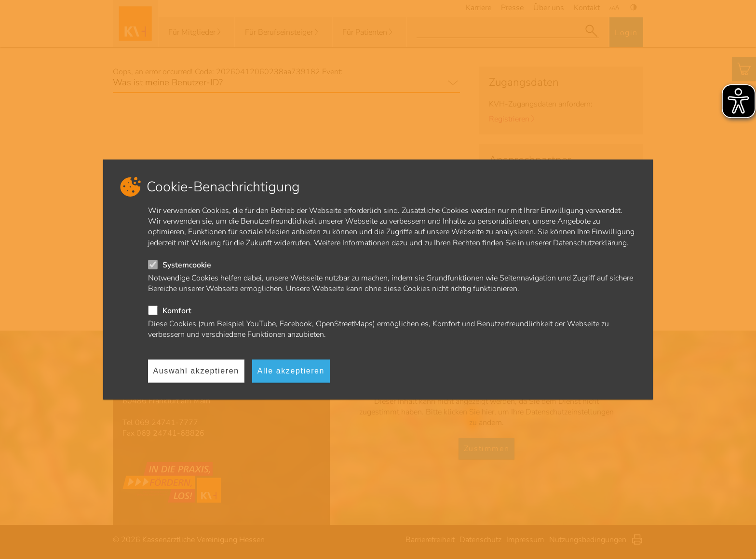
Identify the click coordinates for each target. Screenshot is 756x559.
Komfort (177, 311)
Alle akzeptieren (291, 371)
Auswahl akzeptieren (196, 371)
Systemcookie (187, 265)
